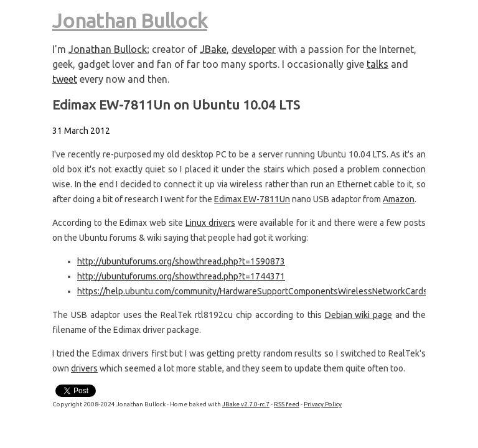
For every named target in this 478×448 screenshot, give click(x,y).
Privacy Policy (323, 404)
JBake (213, 49)
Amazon (399, 199)
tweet (65, 79)
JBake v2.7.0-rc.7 (246, 404)
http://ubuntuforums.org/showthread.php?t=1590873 (181, 261)
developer (254, 49)
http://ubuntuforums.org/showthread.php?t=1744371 (181, 276)
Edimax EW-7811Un (252, 199)
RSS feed (287, 404)
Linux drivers (210, 223)
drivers (84, 368)
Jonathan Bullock (130, 21)
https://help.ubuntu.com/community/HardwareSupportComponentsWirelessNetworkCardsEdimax (266, 291)
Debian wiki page (359, 315)
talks (377, 64)
